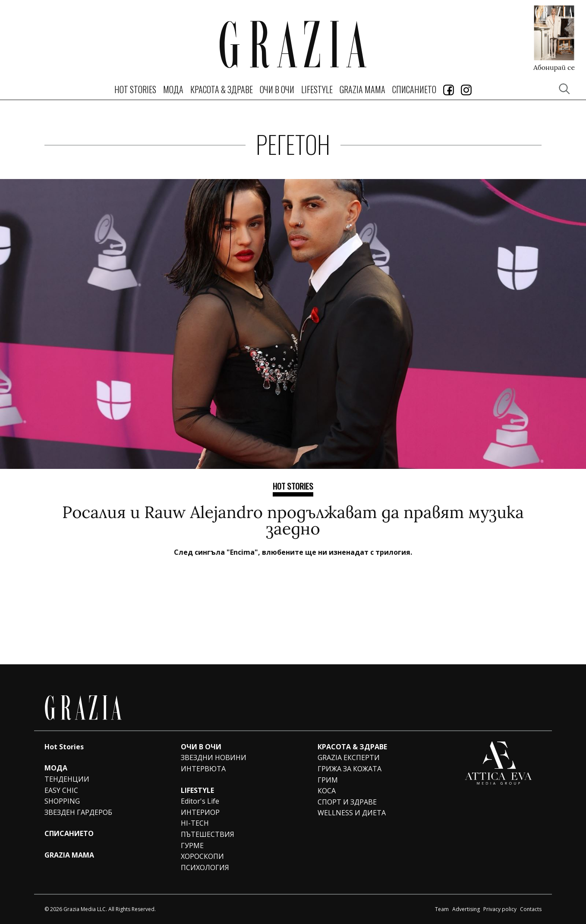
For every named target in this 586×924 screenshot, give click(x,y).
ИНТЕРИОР (200, 812)
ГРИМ (328, 780)
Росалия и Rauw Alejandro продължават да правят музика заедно (293, 520)
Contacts (531, 909)
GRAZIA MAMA (362, 89)
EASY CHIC (61, 790)
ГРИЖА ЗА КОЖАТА (350, 769)
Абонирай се (554, 67)
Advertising (466, 909)
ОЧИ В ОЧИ (277, 89)
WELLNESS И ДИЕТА (352, 813)
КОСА (327, 791)
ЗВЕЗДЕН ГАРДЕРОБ (78, 812)
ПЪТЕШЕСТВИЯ (208, 834)
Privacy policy (500, 909)
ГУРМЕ (192, 845)
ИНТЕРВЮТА (203, 769)
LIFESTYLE (317, 89)
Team (442, 909)
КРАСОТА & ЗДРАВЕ (222, 89)
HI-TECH (195, 823)
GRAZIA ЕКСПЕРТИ (349, 757)
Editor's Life (200, 801)
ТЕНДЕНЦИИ (67, 779)
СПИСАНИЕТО (414, 89)
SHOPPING (62, 801)
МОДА (173, 89)
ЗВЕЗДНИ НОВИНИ (214, 757)
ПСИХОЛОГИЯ (205, 867)
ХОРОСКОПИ (202, 856)
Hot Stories (135, 89)
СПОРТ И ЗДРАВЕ (347, 802)
